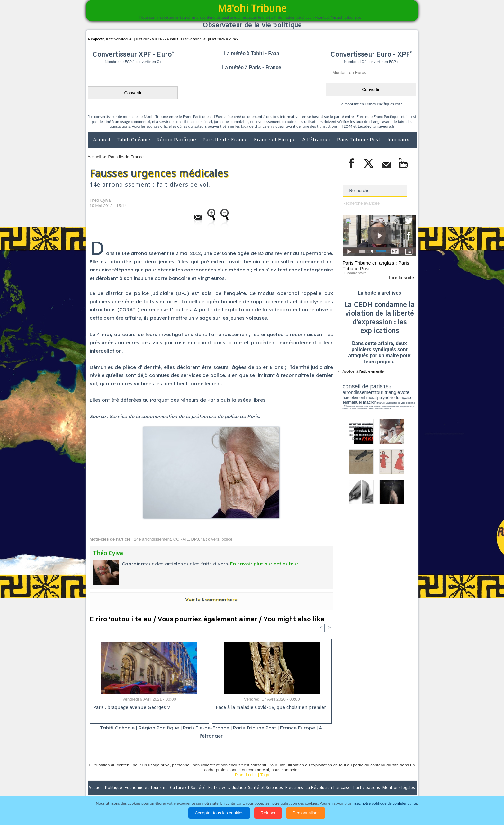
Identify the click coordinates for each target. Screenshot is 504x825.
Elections (295, 788)
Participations (367, 788)
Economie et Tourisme (147, 788)
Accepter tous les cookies (219, 813)
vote (405, 392)
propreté (364, 406)
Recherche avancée (361, 203)
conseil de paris (363, 386)
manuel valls (384, 403)
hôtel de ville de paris (403, 403)
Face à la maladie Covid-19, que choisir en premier (271, 708)
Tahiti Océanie (134, 140)
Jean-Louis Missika (382, 408)
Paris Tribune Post (359, 140)
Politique (114, 788)
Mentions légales (399, 788)
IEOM (347, 126)
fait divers (210, 539)
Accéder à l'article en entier (364, 371)
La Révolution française (328, 788)
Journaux (398, 140)
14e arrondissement (153, 539)
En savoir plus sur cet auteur (264, 564)
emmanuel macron (360, 402)
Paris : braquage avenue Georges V (132, 708)
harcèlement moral (360, 397)
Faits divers (220, 788)
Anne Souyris (400, 406)
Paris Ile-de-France (226, 140)
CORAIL (181, 539)
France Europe (297, 728)
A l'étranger (317, 140)
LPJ (345, 406)
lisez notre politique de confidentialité (385, 803)
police (227, 539)
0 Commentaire (355, 273)
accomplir (410, 406)
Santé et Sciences (266, 788)
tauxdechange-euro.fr (376, 126)
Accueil (102, 140)
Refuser (268, 813)
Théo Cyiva (100, 200)
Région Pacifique (177, 140)
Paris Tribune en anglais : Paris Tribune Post (376, 266)
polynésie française (395, 397)
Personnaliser (306, 813)
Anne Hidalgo (374, 406)
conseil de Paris (349, 408)
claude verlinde (387, 406)
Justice (240, 788)
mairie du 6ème (354, 406)
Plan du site (246, 775)
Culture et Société (188, 788)
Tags (265, 775)
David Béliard (363, 408)
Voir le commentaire (211, 599)
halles (371, 408)
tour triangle (388, 392)
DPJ (195, 539)
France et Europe (275, 140)
